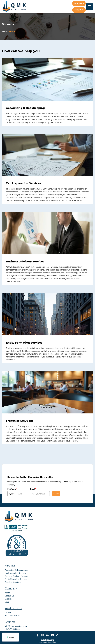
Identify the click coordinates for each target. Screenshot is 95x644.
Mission (8, 599)
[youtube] (53, 635)
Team (7, 602)
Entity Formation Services (24, 343)
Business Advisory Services (25, 262)
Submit (56, 494)
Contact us (79, 10)
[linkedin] (47, 635)
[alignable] (57, 635)
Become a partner (12, 615)
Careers (8, 612)
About (7, 593)
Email (33, 489)
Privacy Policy (48, 640)
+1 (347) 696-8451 (13, 629)
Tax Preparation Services (23, 183)
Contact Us (9, 596)
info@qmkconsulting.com (16, 626)
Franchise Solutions (20, 421)
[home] (16, 7)
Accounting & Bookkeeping (25, 108)
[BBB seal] (17, 531)
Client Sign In (79, 3)
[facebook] (38, 635)
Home (4, 31)
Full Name (12, 489)
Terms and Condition (47, 642)
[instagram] (43, 635)
